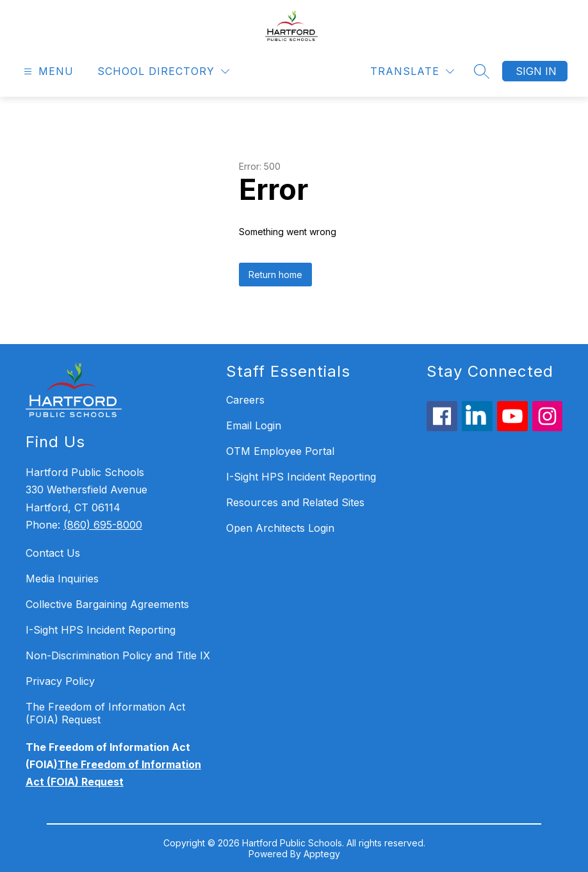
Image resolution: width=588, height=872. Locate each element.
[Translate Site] (412, 71)
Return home (275, 275)
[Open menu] (47, 71)
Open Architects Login (280, 528)
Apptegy (322, 854)
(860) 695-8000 (103, 525)
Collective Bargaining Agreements (107, 604)
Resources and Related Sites (295, 502)
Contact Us (53, 553)
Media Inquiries (62, 579)
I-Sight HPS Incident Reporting (101, 630)
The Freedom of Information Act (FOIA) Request (105, 713)
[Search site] (482, 71)
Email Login (254, 425)
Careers (245, 400)
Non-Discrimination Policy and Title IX (118, 655)
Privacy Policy (60, 681)
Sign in (536, 71)
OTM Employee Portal (280, 451)
